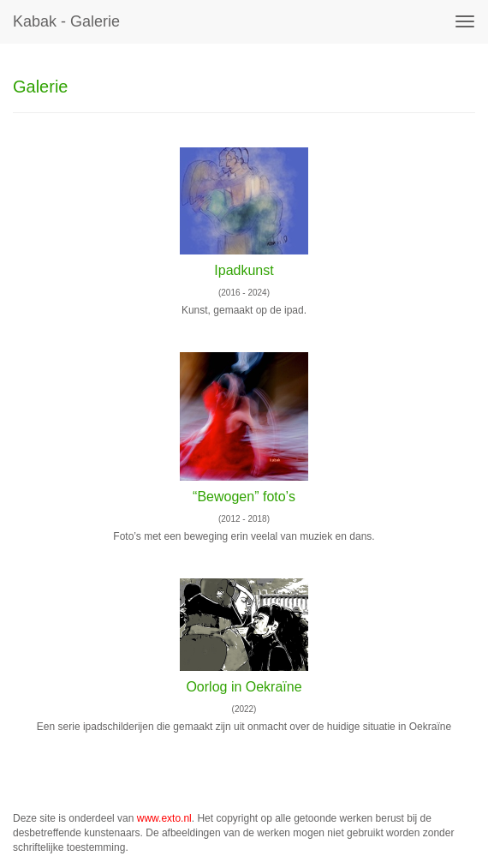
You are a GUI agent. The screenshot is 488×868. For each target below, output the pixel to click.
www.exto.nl (164, 818)
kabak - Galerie (66, 21)
